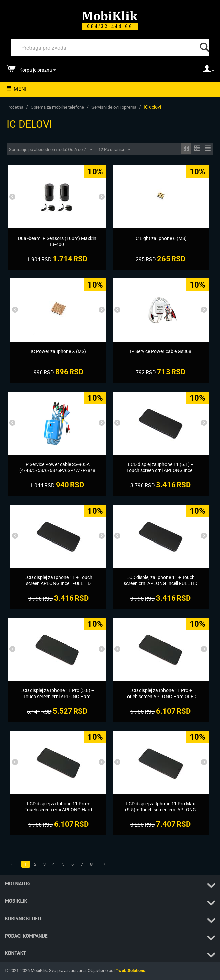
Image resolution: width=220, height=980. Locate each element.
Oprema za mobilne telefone (57, 107)
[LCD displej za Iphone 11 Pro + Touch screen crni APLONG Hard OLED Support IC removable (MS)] (58, 810)
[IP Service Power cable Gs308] (161, 352)
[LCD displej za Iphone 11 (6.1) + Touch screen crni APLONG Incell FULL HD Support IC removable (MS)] (161, 471)
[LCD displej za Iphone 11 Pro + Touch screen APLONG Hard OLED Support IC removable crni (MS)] (161, 697)
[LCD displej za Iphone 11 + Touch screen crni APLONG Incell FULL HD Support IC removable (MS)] (161, 584)
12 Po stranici (114, 150)
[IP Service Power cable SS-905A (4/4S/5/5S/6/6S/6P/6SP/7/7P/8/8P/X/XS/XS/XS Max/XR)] (57, 471)
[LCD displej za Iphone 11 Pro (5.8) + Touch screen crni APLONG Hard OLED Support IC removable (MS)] (57, 697)
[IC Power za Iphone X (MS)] (58, 352)
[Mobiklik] (110, 15)
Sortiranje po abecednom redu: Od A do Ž (51, 150)
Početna (15, 107)
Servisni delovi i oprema (114, 107)
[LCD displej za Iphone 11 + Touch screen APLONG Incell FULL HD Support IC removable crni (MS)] (58, 584)
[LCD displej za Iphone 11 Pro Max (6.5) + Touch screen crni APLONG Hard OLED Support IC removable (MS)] (161, 813)
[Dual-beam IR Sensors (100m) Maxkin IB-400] (57, 242)
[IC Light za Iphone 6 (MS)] (161, 239)
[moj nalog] (209, 71)
